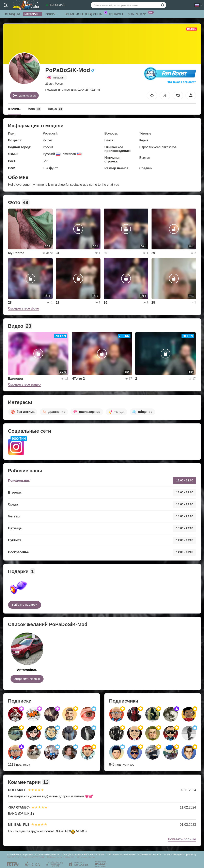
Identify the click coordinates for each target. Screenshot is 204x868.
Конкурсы (116, 14)
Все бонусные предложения (86, 14)
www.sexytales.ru (50, 854)
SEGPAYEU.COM (103, 854)
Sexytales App (139, 14)
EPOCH (88, 854)
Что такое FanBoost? (182, 82)
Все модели (12, 14)
